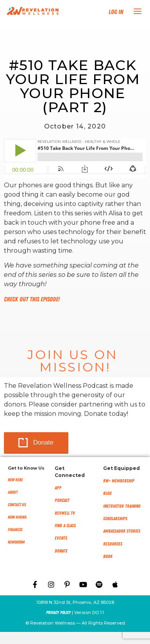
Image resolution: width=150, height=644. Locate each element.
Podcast (62, 500)
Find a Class (65, 526)
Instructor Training (122, 506)
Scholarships (115, 519)
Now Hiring (17, 517)
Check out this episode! (32, 299)
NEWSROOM (16, 542)
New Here (15, 480)
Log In (116, 12)
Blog (107, 493)
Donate (43, 443)
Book (108, 556)
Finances (15, 530)
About (13, 492)
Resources (113, 544)
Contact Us (17, 505)
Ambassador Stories (122, 531)
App (58, 488)
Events (61, 538)
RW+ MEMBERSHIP (119, 481)
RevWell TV (65, 513)
